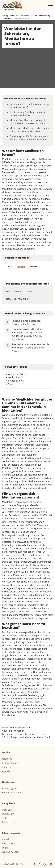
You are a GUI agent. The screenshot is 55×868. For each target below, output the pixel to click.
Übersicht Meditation (17, 299)
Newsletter (8, 759)
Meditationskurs (19, 291)
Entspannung (45, 16)
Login (5, 848)
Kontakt (6, 839)
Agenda (6, 771)
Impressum (8, 814)
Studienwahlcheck (11, 793)
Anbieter (7, 767)
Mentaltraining (16, 381)
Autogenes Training (18, 374)
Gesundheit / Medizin (29, 16)
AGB (4, 818)
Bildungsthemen (11, 763)
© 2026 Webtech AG (12, 864)
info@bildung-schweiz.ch (15, 737)
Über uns (7, 810)
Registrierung (9, 844)
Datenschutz (9, 822)
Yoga (11, 384)
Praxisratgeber (10, 788)
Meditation (9, 18)
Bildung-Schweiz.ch (10, 16)
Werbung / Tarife (11, 852)
